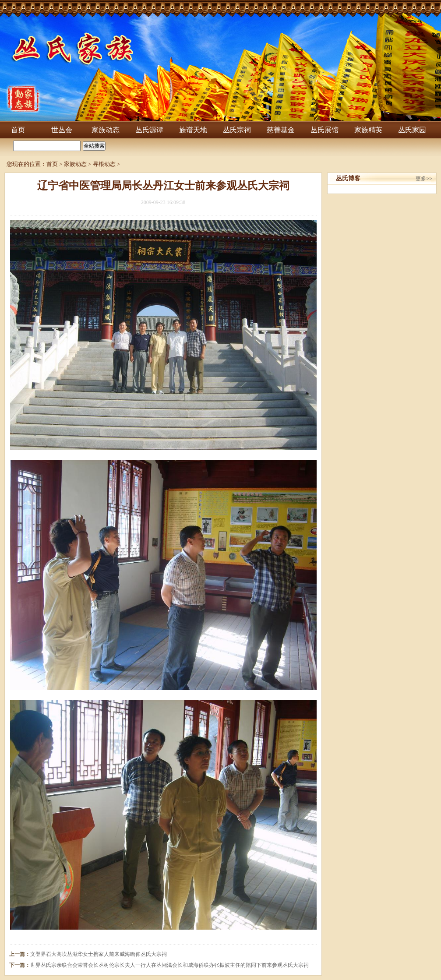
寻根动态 (104, 164)
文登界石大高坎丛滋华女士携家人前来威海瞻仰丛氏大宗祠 (99, 954)
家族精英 (368, 130)
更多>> (424, 179)
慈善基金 (281, 130)
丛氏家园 (412, 130)
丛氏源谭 (149, 130)
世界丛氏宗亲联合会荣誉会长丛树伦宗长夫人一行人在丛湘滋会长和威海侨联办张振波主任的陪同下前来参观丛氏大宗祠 (169, 965)
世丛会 (62, 130)
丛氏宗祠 (237, 130)
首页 (18, 130)
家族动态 (106, 130)
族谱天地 (193, 130)
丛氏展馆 (325, 130)
